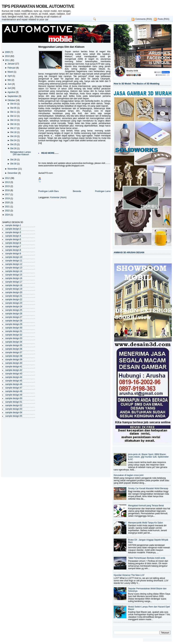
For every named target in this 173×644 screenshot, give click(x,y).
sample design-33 (14, 338)
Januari (11, 64)
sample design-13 (14, 268)
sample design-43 (14, 374)
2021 (8, 207)
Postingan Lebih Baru (49, 191)
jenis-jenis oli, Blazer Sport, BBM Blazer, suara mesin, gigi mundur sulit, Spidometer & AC (148, 457)
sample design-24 (14, 307)
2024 (8, 215)
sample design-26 (14, 314)
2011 (8, 60)
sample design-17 (14, 282)
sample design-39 (14, 360)
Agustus (12, 92)
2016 (8, 190)
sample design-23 (14, 303)
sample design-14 (14, 271)
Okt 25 (14, 144)
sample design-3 (13, 232)
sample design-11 (14, 261)
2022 (8, 211)
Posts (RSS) (163, 19)
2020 (8, 203)
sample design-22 (14, 299)
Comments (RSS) (144, 19)
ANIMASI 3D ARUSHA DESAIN (129, 253)
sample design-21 (14, 296)
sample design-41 (14, 367)
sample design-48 (14, 391)
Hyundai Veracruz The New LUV (129, 575)
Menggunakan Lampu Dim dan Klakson (21, 153)
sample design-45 (14, 381)
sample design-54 (14, 412)
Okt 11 (14, 112)
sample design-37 (14, 352)
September (13, 96)
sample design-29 (14, 324)
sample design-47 (14, 388)
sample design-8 (13, 250)
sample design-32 (14, 335)
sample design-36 (14, 349)
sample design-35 (14, 345)
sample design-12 (14, 264)
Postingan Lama (103, 191)
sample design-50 (14, 398)
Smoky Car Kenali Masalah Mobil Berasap (148, 488)
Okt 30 (14, 164)
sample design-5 (13, 239)
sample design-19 (14, 289)
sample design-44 (14, 377)
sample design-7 (13, 247)
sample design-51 (14, 402)
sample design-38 (14, 356)
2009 (8, 52)
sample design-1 (13, 225)
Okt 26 (14, 149)
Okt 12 (14, 116)
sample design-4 (13, 236)
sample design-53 (14, 409)
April (10, 76)
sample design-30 (14, 328)
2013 (8, 182)
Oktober (12, 100)
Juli (10, 88)
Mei (10, 80)
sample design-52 (14, 405)
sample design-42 (14, 370)
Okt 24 (14, 140)
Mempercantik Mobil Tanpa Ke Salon (146, 523)
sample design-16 (14, 278)
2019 (8, 198)
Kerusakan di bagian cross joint (129, 475)
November (13, 169)
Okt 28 (14, 160)
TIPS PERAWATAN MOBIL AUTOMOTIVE (38, 6)
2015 (8, 186)
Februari (12, 68)
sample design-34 (14, 342)
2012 (8, 178)
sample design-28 (14, 321)
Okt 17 (14, 128)
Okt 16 (14, 124)
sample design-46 (14, 384)
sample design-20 (14, 292)
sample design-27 (14, 317)
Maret (11, 72)
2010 (8, 56)
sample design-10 (14, 257)
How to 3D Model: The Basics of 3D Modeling (137, 84)
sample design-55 (14, 416)
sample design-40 (14, 363)
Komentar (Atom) (58, 197)
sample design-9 (13, 254)
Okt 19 (14, 136)
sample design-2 (13, 229)
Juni (10, 84)
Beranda (77, 191)
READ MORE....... (50, 153)
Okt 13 (14, 120)
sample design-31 (14, 331)
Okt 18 (14, 132)
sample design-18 (14, 285)
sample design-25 (14, 310)
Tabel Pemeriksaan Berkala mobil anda (147, 558)
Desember (13, 173)
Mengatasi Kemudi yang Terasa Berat (146, 506)
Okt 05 (14, 108)
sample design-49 (14, 395)
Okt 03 (14, 104)
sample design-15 (14, 275)
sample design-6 (13, 243)
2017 (8, 194)
